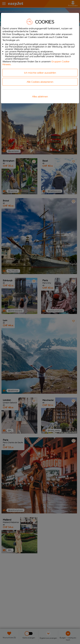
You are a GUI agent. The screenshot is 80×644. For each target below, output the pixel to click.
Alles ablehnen (40, 97)
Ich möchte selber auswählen (40, 73)
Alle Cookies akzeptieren (40, 82)
